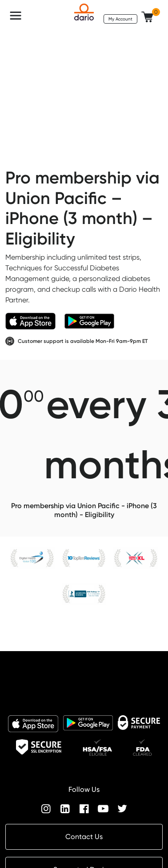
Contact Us (84, 837)
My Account (120, 19)
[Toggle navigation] (16, 16)
